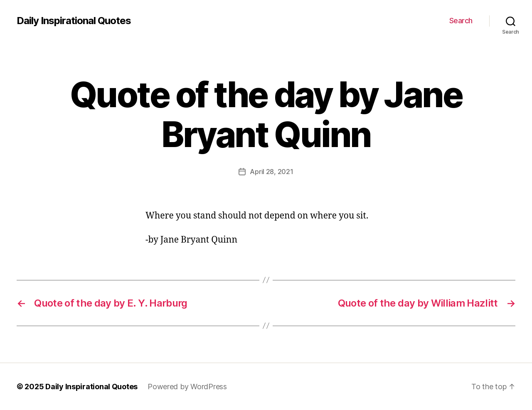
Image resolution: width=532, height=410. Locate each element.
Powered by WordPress (187, 387)
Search (461, 21)
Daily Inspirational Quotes (74, 21)
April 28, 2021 (271, 172)
